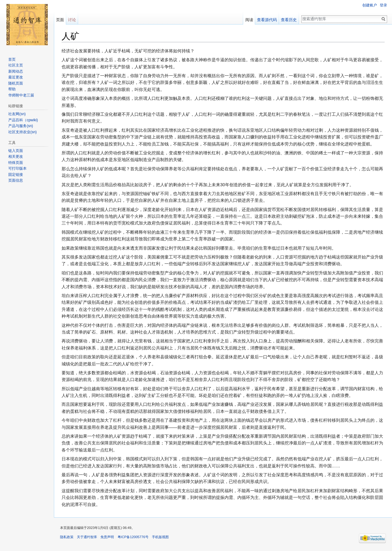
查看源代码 (267, 20)
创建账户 (370, 5)
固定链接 (16, 175)
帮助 (12, 89)
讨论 (72, 20)
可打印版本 (17, 168)
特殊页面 (16, 163)
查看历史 (289, 20)
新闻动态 (16, 71)
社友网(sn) (17, 114)
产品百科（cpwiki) (23, 120)
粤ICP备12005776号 (133, 537)
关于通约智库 (87, 537)
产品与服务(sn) (21, 126)
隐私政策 (67, 537)
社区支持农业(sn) (23, 132)
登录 (383, 5)
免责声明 (107, 537)
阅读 (249, 20)
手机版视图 (160, 537)
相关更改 (16, 157)
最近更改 (16, 77)
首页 (12, 59)
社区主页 (16, 65)
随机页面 (16, 83)
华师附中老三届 (21, 95)
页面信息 (16, 180)
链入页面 (16, 151)
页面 (60, 20)
